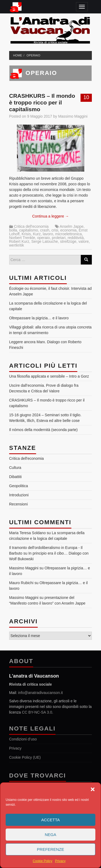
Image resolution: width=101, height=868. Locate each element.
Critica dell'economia (31, 226)
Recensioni (18, 504)
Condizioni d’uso (23, 739)
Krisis (26, 234)
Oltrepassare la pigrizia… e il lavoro (39, 318)
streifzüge (68, 241)
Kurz (37, 234)
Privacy (60, 861)
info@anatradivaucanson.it (40, 693)
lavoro (48, 234)
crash (45, 230)
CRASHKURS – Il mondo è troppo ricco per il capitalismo (42, 102)
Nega (50, 835)
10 (86, 97)
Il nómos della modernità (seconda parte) (43, 430)
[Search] (86, 260)
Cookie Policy (42, 861)
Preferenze (50, 849)
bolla (13, 230)
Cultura (15, 468)
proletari (59, 238)
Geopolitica (19, 486)
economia (69, 230)
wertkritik (17, 245)
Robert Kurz (19, 241)
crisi (55, 230)
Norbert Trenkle (22, 238)
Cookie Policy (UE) (25, 757)
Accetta (50, 820)
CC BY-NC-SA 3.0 (37, 712)
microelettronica (69, 234)
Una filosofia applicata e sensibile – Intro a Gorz (49, 376)
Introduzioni (19, 495)
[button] (93, 789)
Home (18, 55)
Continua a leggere (50, 216)
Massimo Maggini (73, 116)
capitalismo (29, 230)
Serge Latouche (45, 241)
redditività (76, 238)
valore (83, 241)
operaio (34, 55)
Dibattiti (15, 477)
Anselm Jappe (72, 226)
